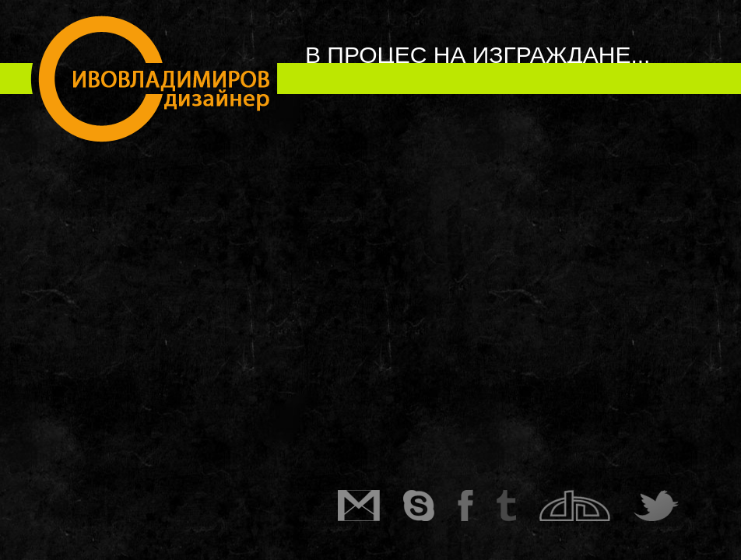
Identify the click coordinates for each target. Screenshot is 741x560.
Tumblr (518, 506)
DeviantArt (586, 506)
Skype (430, 506)
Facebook (477, 506)
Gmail (370, 506)
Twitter (668, 506)
